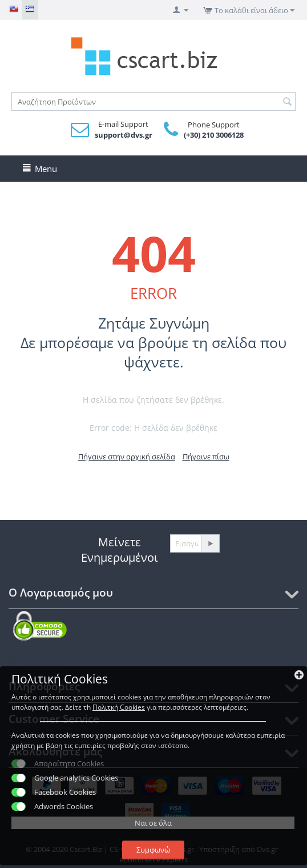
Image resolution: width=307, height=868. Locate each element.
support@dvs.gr (124, 135)
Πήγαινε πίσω (206, 457)
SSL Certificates (35, 662)
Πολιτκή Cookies (119, 707)
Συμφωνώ (153, 850)
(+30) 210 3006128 (214, 135)
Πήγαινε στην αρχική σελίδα (127, 457)
